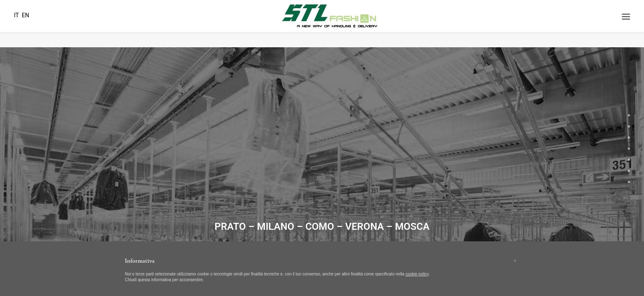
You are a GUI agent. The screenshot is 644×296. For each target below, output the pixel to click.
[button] (515, 261)
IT (16, 15)
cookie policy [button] (417, 274)
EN (25, 15)
